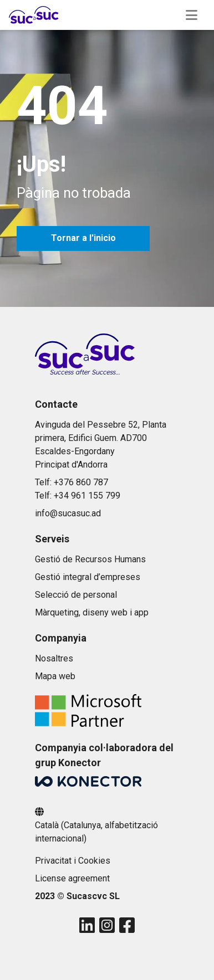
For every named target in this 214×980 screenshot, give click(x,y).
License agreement (72, 878)
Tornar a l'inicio (83, 238)
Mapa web (55, 676)
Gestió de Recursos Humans (90, 559)
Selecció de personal (76, 595)
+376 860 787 (81, 482)
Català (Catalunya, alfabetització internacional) (96, 832)
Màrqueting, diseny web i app (92, 612)
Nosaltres (54, 658)
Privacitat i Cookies (73, 861)
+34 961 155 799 (87, 496)
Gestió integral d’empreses (88, 577)
